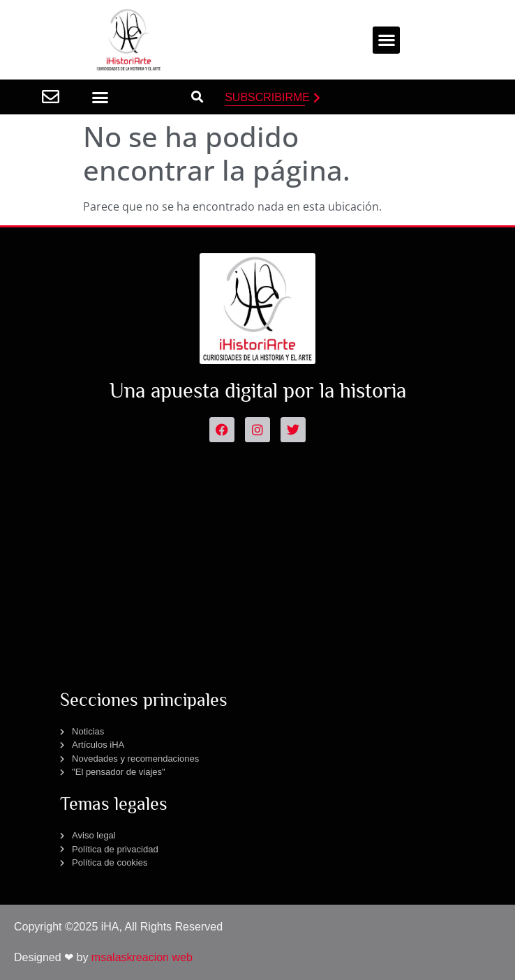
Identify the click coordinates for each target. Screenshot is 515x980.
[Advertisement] (258, 561)
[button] (386, 40)
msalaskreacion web (142, 957)
